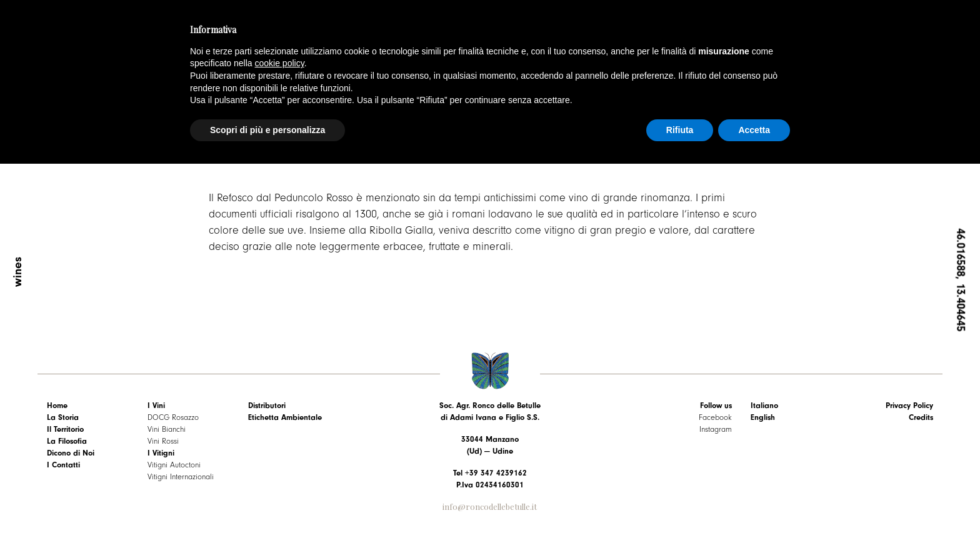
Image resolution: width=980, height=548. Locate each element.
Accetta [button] (754, 130)
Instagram (716, 429)
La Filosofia (67, 441)
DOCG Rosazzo (173, 417)
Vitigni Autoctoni (174, 465)
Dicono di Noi (71, 453)
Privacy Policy (909, 405)
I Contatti (63, 465)
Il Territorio (65, 429)
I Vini (156, 405)
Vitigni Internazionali (181, 476)
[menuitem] (792, 405)
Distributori (267, 405)
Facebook (715, 417)
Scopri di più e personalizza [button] (267, 130)
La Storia (63, 417)
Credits (921, 417)
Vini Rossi (163, 441)
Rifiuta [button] (680, 130)
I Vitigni (161, 453)
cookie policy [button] (280, 63)
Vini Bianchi (167, 429)
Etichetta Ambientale (285, 417)
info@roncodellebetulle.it (490, 506)
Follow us (716, 405)
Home (57, 405)
